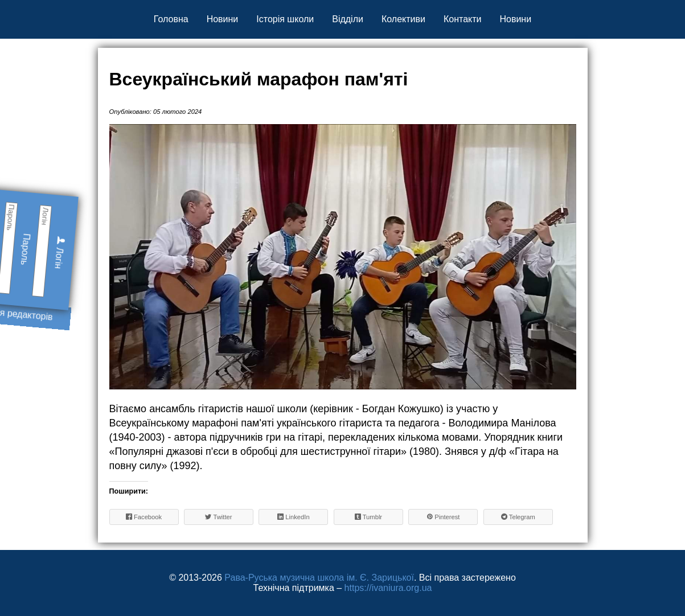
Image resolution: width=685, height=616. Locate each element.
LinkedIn (293, 517)
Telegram (518, 517)
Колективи (403, 19)
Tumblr (369, 517)
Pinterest (443, 517)
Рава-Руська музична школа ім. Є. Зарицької (319, 578)
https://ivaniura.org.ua (388, 588)
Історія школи (285, 19)
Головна (171, 19)
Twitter (218, 517)
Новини (223, 19)
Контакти (463, 19)
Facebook (144, 517)
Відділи (348, 19)
